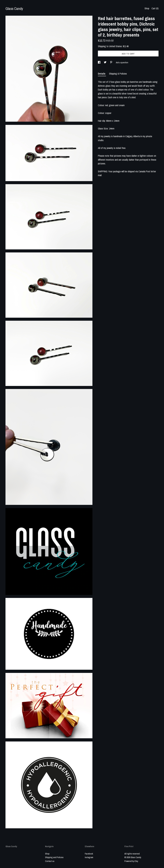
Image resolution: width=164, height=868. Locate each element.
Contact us (50, 861)
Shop (147, 8)
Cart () (155, 8)
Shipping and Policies (54, 857)
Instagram (89, 857)
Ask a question (122, 62)
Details (102, 74)
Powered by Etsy (131, 861)
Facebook (89, 854)
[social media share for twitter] (105, 62)
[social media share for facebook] (99, 62)
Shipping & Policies (118, 74)
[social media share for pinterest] (111, 62)
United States (115, 46)
